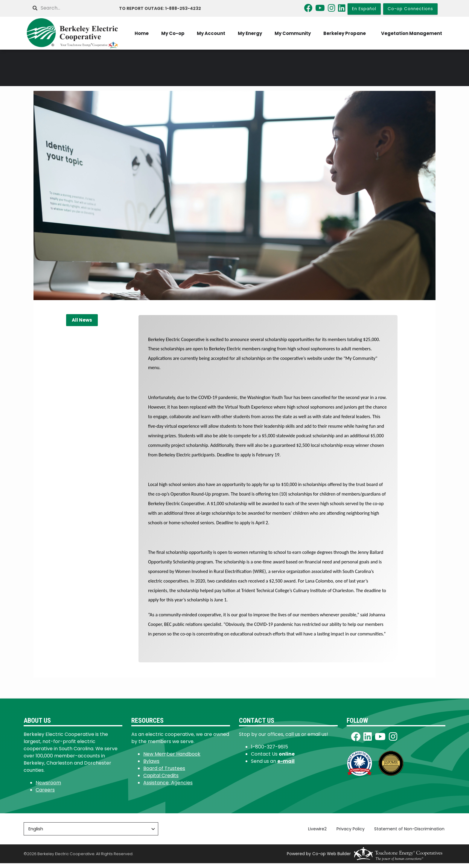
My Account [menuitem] (283, 26)
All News (82, 325)
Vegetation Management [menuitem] (413, 45)
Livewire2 (319, 834)
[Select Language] (91, 834)
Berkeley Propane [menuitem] (420, 26)
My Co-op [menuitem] (244, 26)
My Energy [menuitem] (323, 26)
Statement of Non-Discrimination (410, 834)
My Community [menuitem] (367, 26)
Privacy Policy (351, 834)
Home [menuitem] (212, 26)
